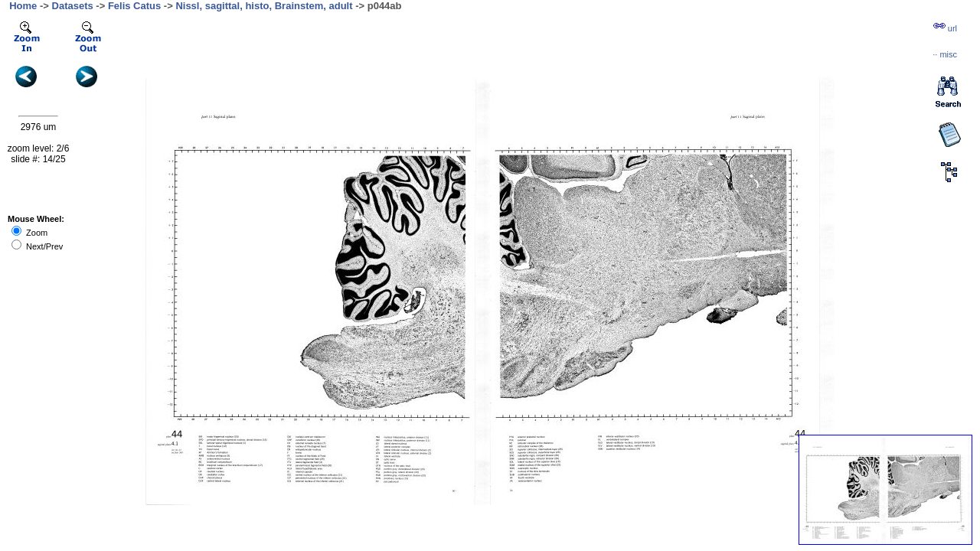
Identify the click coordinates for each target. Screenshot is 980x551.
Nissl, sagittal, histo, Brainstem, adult (264, 6)
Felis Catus (134, 6)
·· (945, 54)
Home (23, 6)
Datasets (73, 6)
